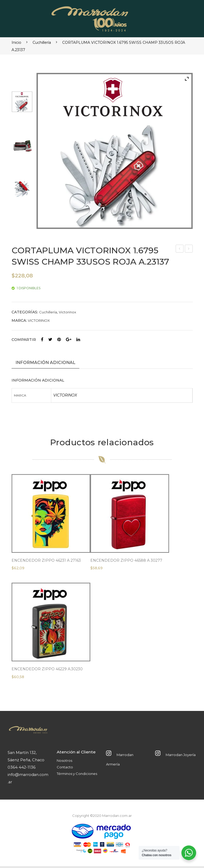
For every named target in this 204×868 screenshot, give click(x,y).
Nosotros (64, 763)
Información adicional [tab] (45, 362)
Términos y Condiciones (77, 775)
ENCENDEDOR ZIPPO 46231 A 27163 (46, 562)
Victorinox (67, 312)
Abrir (184, 17)
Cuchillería (42, 42)
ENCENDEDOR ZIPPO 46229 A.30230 (47, 671)
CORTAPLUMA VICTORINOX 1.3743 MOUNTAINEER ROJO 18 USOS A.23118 (180, 249)
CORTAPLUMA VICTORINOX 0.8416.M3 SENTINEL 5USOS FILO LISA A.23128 (189, 249)
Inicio (16, 42)
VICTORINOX (39, 320)
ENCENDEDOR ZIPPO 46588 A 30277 (126, 562)
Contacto (65, 769)
